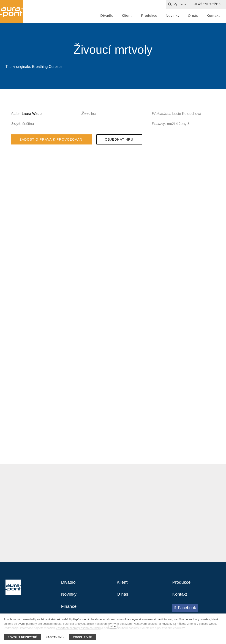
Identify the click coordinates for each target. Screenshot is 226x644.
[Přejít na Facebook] (185, 610)
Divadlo (69, 584)
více (113, 626)
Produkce (182, 584)
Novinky (69, 597)
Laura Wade (32, 115)
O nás (123, 597)
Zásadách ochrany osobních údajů (78, 628)
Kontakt (180, 597)
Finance (69, 609)
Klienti (123, 584)
